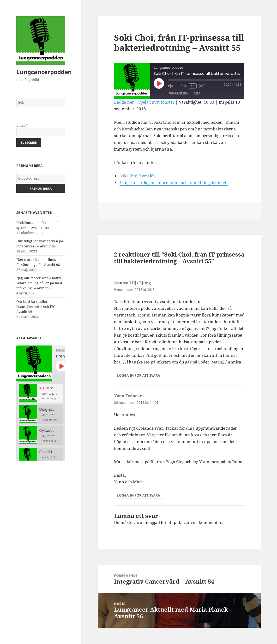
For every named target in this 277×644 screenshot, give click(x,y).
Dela (197, 93)
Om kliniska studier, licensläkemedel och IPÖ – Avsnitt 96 (37, 307)
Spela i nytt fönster (156, 102)
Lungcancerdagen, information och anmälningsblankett (174, 183)
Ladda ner (124, 102)
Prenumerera (178, 93)
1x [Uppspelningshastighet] (193, 86)
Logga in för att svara (139, 375)
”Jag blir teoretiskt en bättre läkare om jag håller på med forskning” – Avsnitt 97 (39, 283)
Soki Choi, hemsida (138, 176)
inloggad (152, 522)
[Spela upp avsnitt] (61, 366)
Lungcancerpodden (44, 72)
